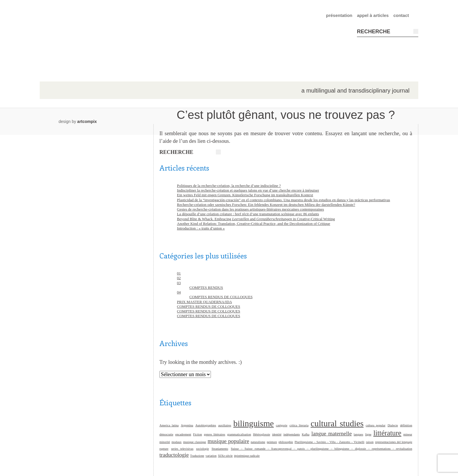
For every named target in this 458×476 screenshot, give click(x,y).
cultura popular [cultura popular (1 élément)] (376, 425)
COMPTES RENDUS (206, 287)
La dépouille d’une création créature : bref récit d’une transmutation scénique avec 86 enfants (248, 214)
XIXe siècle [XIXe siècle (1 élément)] (225, 456)
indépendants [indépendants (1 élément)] (292, 434)
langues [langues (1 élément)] (359, 434)
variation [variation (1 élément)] (211, 456)
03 (179, 283)
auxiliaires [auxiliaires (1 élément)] (225, 425)
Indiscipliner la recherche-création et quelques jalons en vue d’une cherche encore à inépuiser (248, 190)
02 (179, 278)
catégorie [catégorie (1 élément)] (282, 425)
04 (179, 292)
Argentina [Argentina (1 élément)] (187, 425)
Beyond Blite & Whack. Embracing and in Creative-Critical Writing (256, 219)
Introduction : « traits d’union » (201, 228)
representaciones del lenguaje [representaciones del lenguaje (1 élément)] (394, 442)
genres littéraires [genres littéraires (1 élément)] (215, 434)
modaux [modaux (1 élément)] (176, 442)
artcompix (87, 121)
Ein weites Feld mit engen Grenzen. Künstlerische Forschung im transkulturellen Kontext (245, 195)
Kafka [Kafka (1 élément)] (306, 434)
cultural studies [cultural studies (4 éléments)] (337, 423)
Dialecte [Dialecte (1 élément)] (393, 425)
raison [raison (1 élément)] (370, 442)
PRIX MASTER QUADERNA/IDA (204, 302)
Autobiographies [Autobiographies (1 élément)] (206, 425)
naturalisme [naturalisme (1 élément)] (258, 442)
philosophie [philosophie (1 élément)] (286, 442)
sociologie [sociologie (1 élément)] (202, 449)
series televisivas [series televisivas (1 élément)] (182, 449)
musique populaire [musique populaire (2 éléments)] (228, 441)
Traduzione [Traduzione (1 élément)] (197, 456)
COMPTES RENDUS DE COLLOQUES (221, 297)
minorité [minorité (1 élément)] (165, 442)
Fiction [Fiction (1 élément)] (197, 434)
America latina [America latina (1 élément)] (169, 425)
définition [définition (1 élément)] (406, 425)
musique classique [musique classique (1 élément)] (195, 442)
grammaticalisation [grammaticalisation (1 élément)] (239, 434)
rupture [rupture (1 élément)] (164, 449)
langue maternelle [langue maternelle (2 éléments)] (332, 434)
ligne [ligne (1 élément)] (368, 434)
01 (179, 273)
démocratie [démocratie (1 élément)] (166, 434)
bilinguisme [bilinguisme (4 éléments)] (254, 423)
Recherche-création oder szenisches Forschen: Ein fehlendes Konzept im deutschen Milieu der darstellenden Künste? (266, 205)
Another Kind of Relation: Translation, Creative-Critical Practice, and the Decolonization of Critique (254, 224)
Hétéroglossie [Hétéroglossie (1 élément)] (262, 434)
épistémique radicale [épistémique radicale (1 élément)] (247, 456)
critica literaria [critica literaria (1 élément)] (299, 425)
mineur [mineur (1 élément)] (408, 434)
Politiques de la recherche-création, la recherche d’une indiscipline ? (229, 186)
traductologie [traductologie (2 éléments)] (174, 455)
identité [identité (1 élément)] (277, 434)
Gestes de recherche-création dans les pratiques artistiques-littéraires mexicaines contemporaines (250, 209)
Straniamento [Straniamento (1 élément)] (220, 449)
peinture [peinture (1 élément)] (272, 442)
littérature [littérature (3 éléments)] (387, 433)
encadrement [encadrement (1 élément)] (183, 434)
